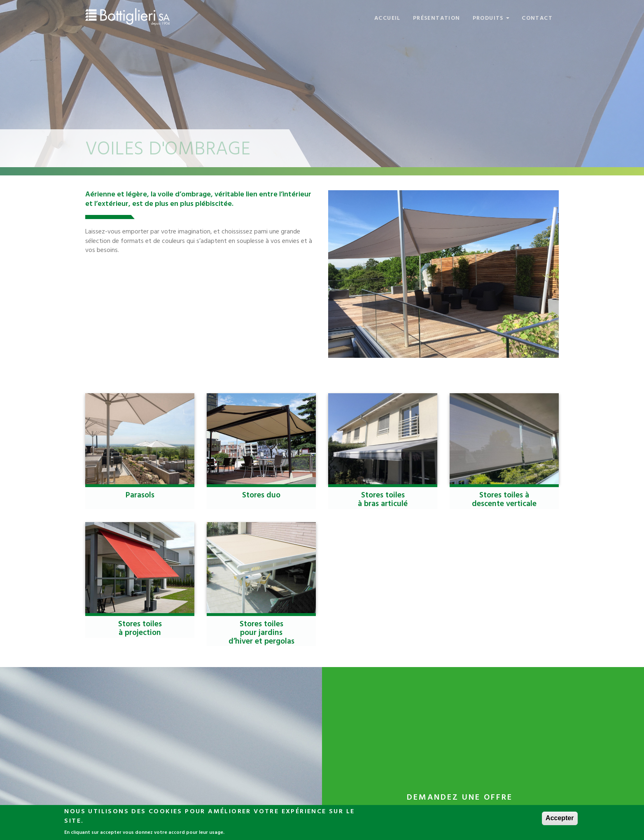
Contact (537, 18)
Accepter (560, 819)
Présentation (437, 18)
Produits (491, 18)
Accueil (387, 18)
